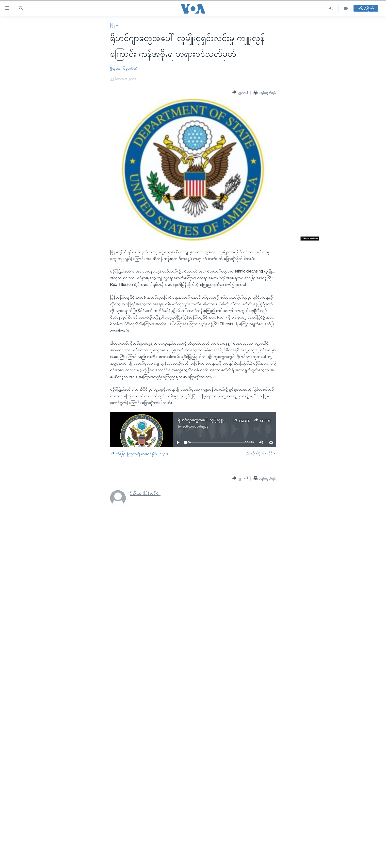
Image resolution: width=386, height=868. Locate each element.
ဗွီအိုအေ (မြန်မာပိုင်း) (124, 68)
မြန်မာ (115, 25)
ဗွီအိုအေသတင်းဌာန (196, 426)
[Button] (240, 92)
